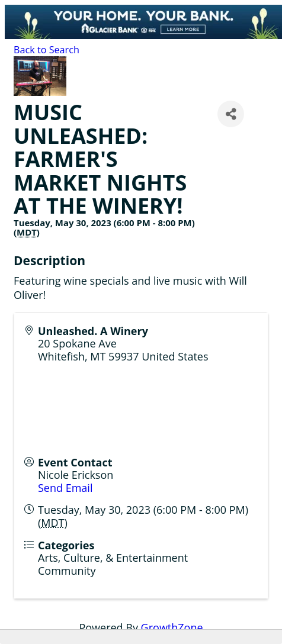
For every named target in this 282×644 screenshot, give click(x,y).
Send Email (65, 488)
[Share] (231, 114)
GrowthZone (172, 627)
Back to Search (47, 50)
